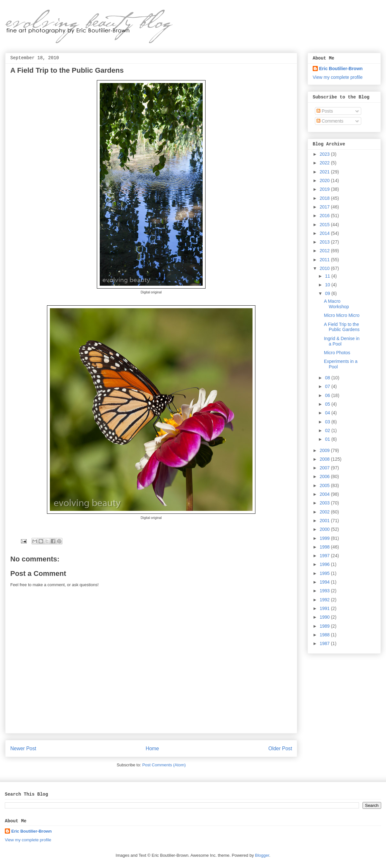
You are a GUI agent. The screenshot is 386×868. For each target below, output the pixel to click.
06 (328, 395)
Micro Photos (337, 353)
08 (328, 378)
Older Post (280, 748)
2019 (325, 189)
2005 (325, 485)
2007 (325, 468)
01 (328, 439)
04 (328, 413)
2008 (325, 459)
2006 (325, 476)
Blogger (262, 855)
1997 (325, 556)
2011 (325, 260)
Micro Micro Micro (342, 315)
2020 (325, 180)
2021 (325, 172)
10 (328, 285)
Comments (330, 121)
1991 (325, 608)
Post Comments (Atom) (164, 765)
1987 (325, 643)
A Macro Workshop (336, 304)
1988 (325, 635)
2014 (325, 233)
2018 (325, 198)
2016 (325, 216)
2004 (325, 494)
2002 (325, 512)
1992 (325, 600)
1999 (325, 538)
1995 (325, 573)
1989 (325, 626)
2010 (325, 268)
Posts (325, 111)
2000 (325, 529)
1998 (325, 547)
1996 (325, 564)
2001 (325, 521)
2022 (325, 163)
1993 (325, 591)
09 (328, 293)
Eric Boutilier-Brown (341, 69)
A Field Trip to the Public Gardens (342, 327)
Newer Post (23, 748)
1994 (325, 582)
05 (328, 404)
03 (328, 422)
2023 (325, 154)
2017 (325, 207)
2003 (325, 503)
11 (328, 276)
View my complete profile (338, 77)
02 (328, 430)
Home (152, 748)
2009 (325, 450)
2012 (325, 251)
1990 (325, 617)
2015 (325, 225)
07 (328, 386)
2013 (325, 242)
